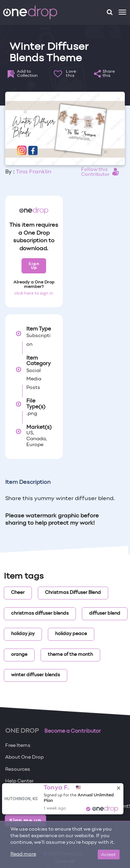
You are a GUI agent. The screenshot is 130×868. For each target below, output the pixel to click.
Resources (18, 770)
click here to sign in (34, 293)
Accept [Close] (109, 854)
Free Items (18, 746)
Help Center (19, 781)
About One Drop (24, 757)
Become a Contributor (73, 731)
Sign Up (34, 266)
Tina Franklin (34, 172)
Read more (23, 854)
